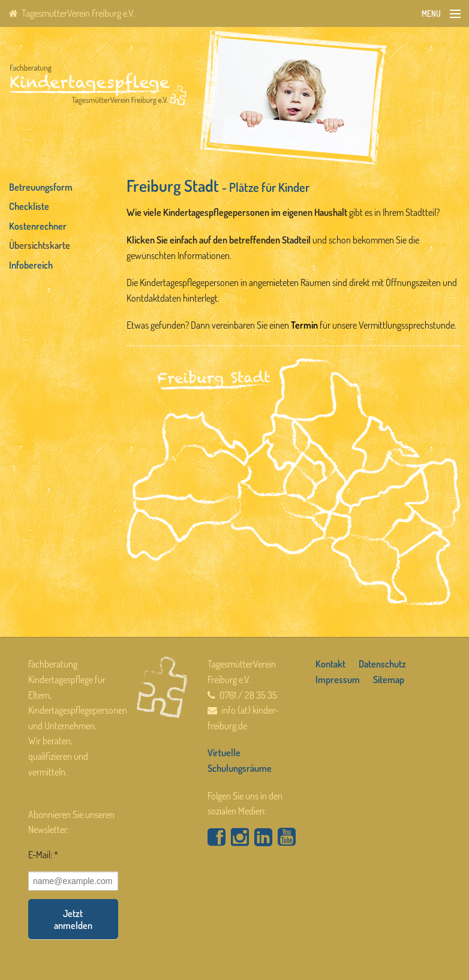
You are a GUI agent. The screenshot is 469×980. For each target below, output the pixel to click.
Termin (304, 325)
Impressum (338, 680)
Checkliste (29, 206)
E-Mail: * (43, 855)
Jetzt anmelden (73, 919)
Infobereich (31, 265)
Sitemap (389, 680)
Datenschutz (382, 664)
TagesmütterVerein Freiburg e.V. (72, 13)
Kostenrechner (38, 226)
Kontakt (330, 664)
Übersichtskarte (40, 245)
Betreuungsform (41, 187)
